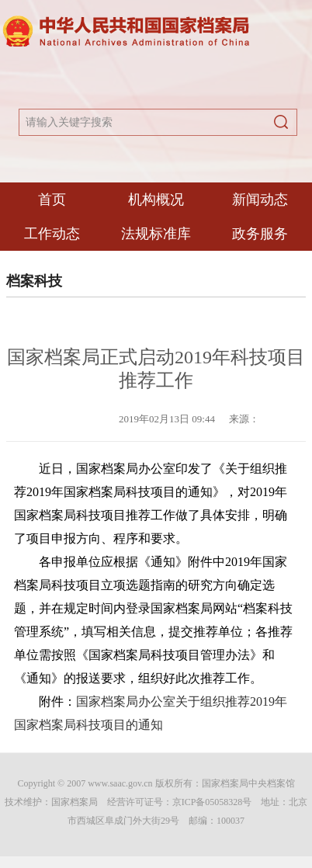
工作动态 (52, 234)
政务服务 (260, 234)
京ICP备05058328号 (212, 802)
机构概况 (156, 200)
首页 (52, 200)
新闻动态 (260, 200)
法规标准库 (156, 234)
